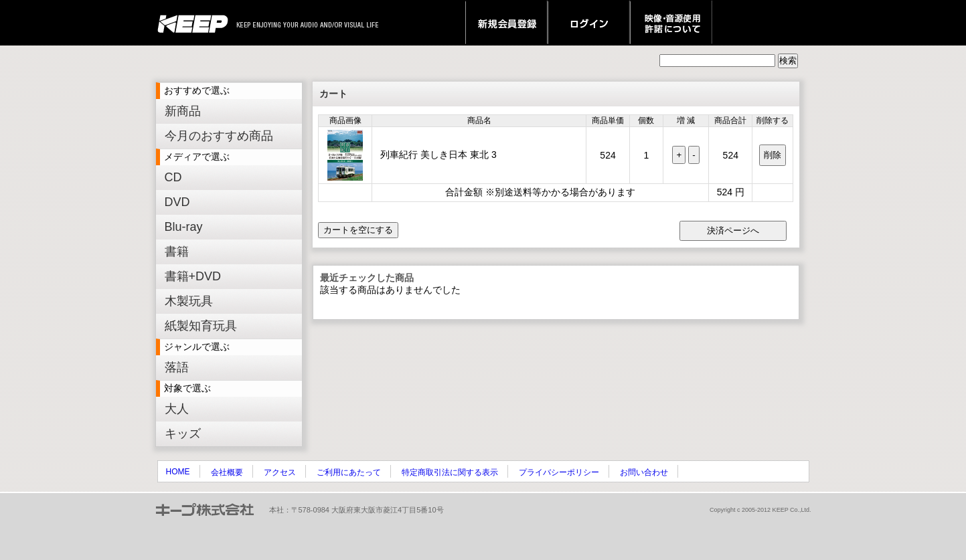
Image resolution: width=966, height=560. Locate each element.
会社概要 (227, 472)
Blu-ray (184, 227)
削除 (773, 155)
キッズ (183, 434)
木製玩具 (189, 301)
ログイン (589, 23)
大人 (177, 409)
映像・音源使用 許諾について (671, 23)
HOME (178, 472)
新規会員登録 (506, 23)
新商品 (183, 111)
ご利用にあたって (349, 472)
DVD (177, 202)
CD (173, 177)
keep (196, 23)
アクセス (280, 472)
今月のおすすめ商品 (219, 136)
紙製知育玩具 (201, 326)
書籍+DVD (193, 276)
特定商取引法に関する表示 (450, 472)
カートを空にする (358, 230)
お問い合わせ (644, 472)
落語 (177, 367)
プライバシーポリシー (559, 472)
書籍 (177, 252)
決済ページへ (733, 230)
